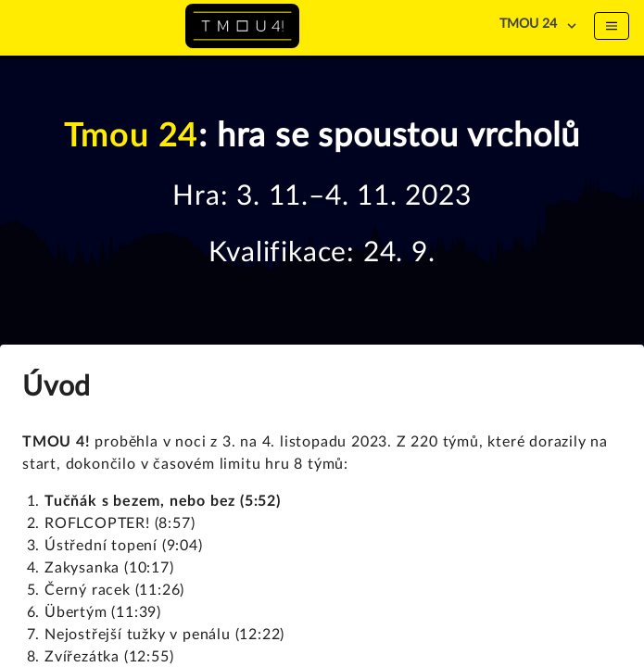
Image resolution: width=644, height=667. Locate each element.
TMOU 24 (528, 24)
